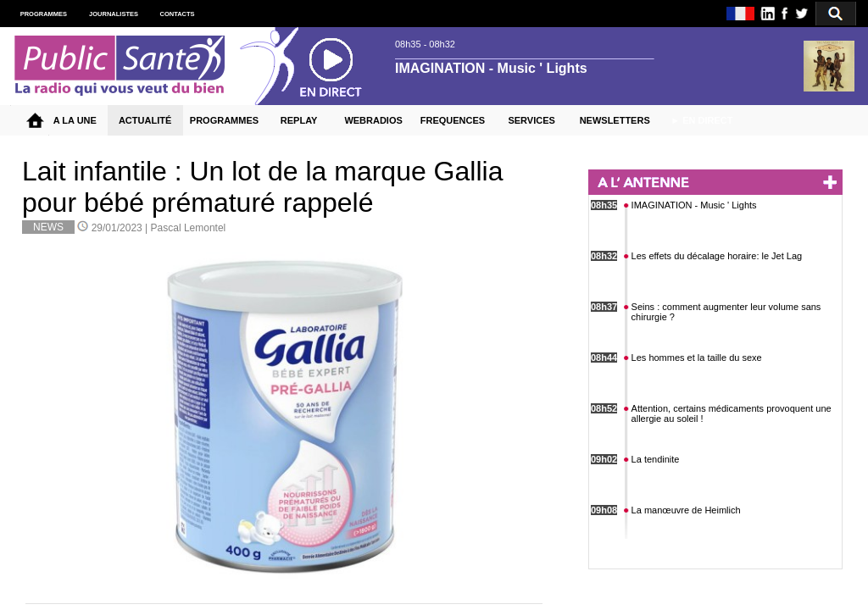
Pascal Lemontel (189, 228)
